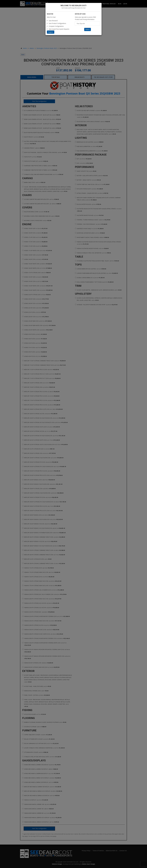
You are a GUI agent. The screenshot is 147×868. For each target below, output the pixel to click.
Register (51, 32)
